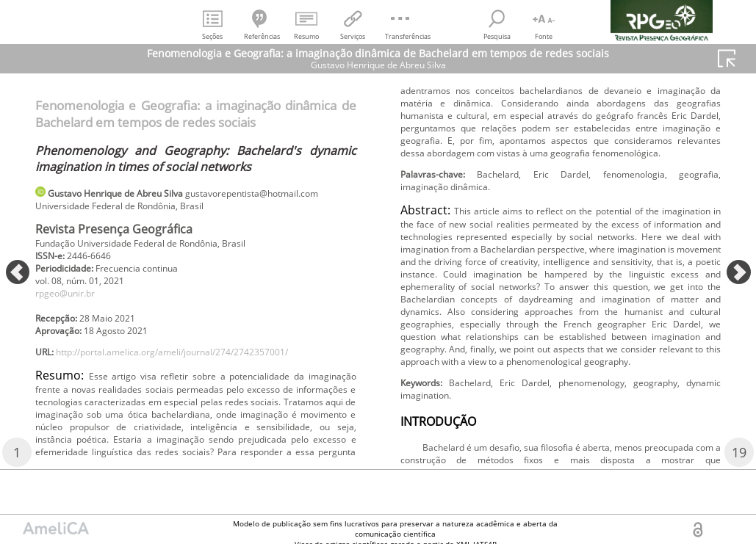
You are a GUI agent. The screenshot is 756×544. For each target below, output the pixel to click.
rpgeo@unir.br (72, 318)
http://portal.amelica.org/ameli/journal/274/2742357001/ (199, 384)
